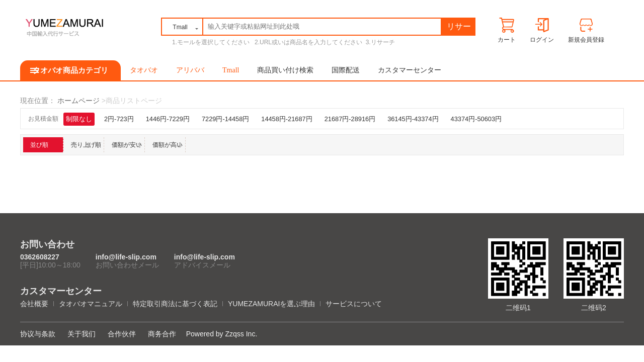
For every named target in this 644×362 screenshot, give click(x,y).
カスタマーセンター (410, 70)
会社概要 (34, 304)
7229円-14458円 (225, 119)
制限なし (79, 119)
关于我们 (82, 334)
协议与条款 (38, 334)
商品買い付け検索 (285, 70)
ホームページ (78, 101)
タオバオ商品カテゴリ (70, 70)
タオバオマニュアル (91, 304)
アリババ (190, 70)
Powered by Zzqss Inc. (222, 334)
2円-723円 (119, 119)
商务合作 (162, 334)
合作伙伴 (122, 334)
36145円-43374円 (413, 119)
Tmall (231, 70)
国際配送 (346, 70)
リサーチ (459, 28)
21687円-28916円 (350, 119)
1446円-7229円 (168, 119)
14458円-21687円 (287, 119)
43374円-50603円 (476, 119)
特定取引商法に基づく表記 (175, 304)
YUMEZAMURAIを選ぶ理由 (271, 304)
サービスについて (354, 304)
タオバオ (144, 70)
